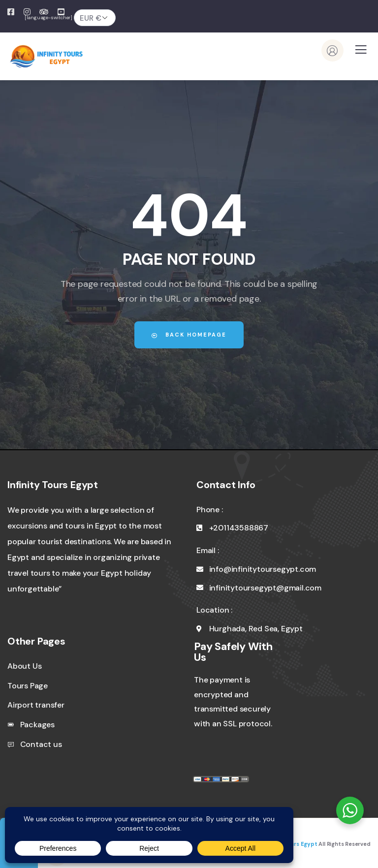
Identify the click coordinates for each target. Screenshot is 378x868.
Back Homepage (189, 335)
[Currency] (95, 18)
